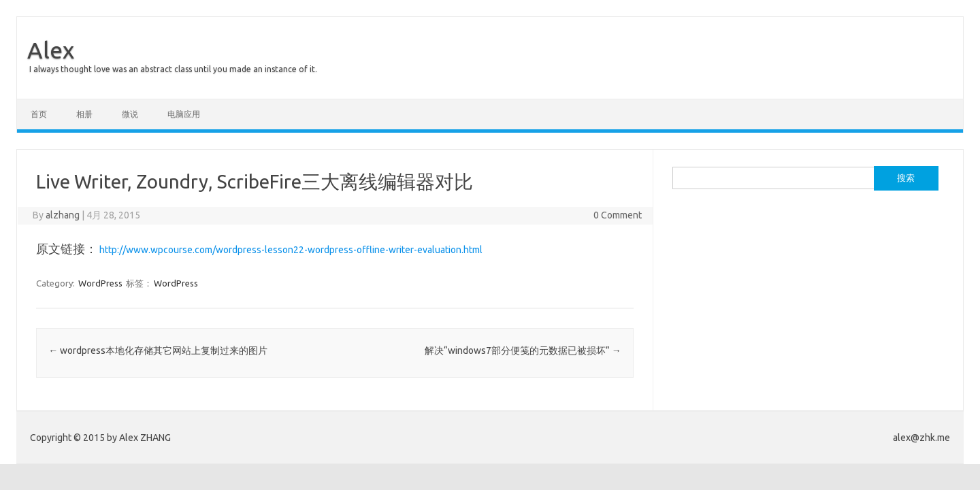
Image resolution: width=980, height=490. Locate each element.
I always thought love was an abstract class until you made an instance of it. (173, 69)
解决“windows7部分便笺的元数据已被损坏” (523, 350)
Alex (51, 50)
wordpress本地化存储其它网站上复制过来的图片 (158, 350)
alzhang (63, 215)
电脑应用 (184, 114)
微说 (130, 114)
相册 (84, 114)
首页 (39, 114)
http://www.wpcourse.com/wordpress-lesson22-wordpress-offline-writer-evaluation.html (291, 250)
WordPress (100, 283)
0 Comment (618, 215)
